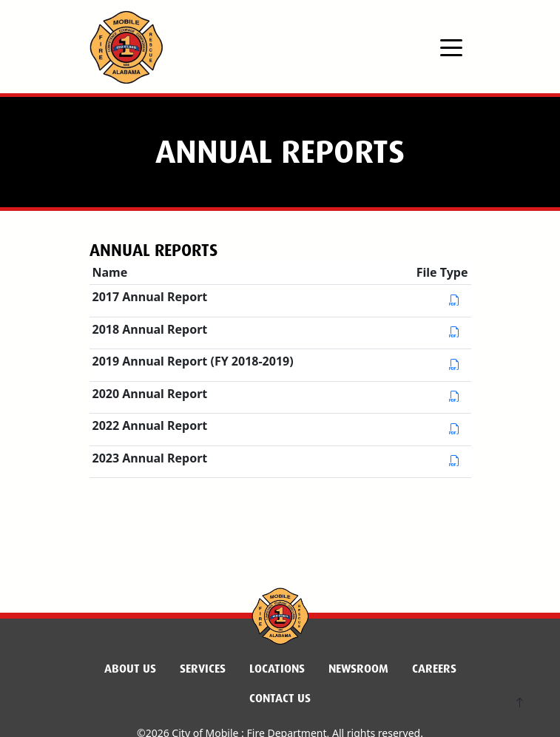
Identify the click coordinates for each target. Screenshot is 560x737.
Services (203, 669)
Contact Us (280, 698)
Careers (434, 669)
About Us (130, 669)
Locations (277, 669)
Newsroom (358, 669)
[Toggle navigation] (451, 47)
